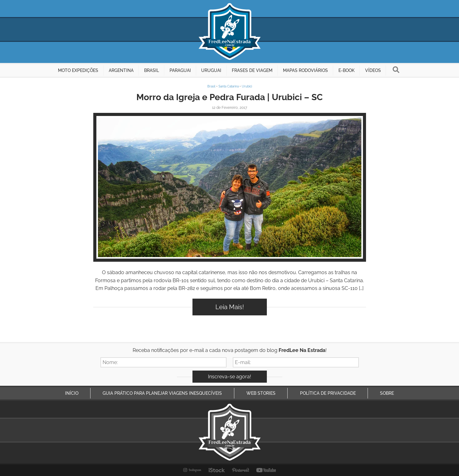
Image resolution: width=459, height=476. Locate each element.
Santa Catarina (229, 86)
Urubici (247, 86)
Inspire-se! (229, 187)
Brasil (211, 86)
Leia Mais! (230, 307)
